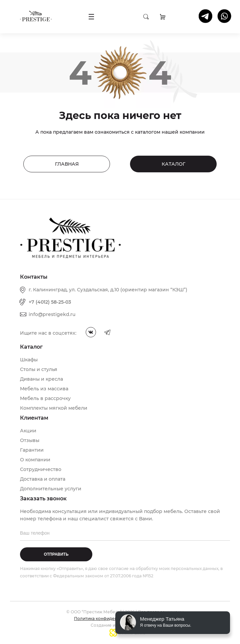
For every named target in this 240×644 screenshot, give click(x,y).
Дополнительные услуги (51, 489)
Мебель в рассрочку (45, 398)
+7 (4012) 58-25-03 (50, 302)
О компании (35, 460)
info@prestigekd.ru (52, 314)
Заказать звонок (188, 17)
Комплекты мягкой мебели (54, 408)
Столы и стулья (39, 369)
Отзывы (30, 440)
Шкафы (29, 360)
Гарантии (32, 450)
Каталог (173, 164)
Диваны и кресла (41, 379)
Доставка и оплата (43, 479)
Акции (28, 431)
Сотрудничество (41, 469)
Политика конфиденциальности (108, 618)
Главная (67, 164)
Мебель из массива (44, 389)
